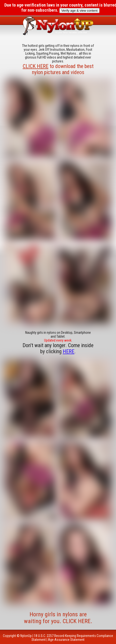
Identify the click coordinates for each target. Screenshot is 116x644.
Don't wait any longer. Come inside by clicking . (58, 348)
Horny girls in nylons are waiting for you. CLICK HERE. (58, 618)
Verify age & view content (79, 11)
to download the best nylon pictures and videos (58, 69)
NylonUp (26, 636)
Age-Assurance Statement (66, 640)
